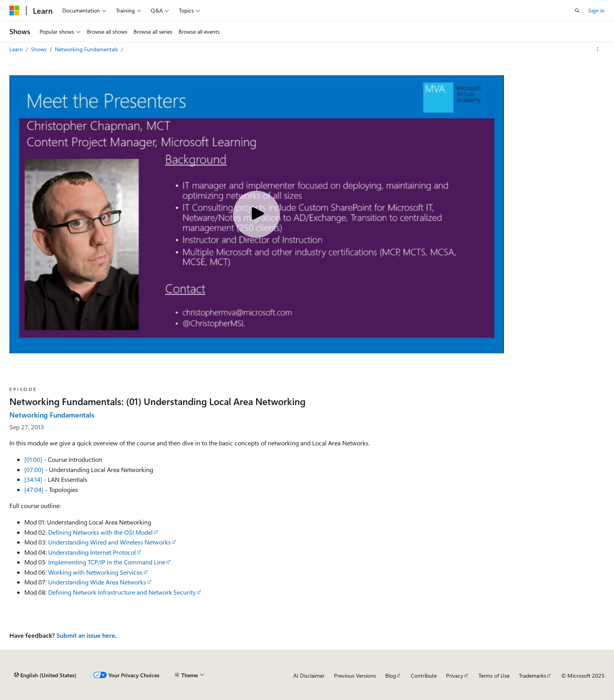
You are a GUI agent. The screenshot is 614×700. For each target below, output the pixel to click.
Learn (17, 49)
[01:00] (33, 459)
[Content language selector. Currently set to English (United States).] (45, 675)
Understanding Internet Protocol (92, 552)
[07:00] (34, 469)
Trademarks (533, 676)
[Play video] (256, 214)
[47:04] (34, 489)
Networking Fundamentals (87, 49)
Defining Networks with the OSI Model (100, 532)
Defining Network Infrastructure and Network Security (122, 592)
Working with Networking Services (95, 572)
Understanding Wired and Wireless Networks (109, 542)
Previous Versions (355, 676)
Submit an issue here (86, 635)
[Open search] (577, 11)
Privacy (455, 676)
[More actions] (598, 49)
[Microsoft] (14, 11)
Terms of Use (494, 676)
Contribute (424, 676)
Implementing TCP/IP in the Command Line (107, 562)
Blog (391, 676)
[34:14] (33, 479)
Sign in (596, 10)
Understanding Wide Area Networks (97, 582)
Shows (40, 49)
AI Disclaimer (309, 676)
